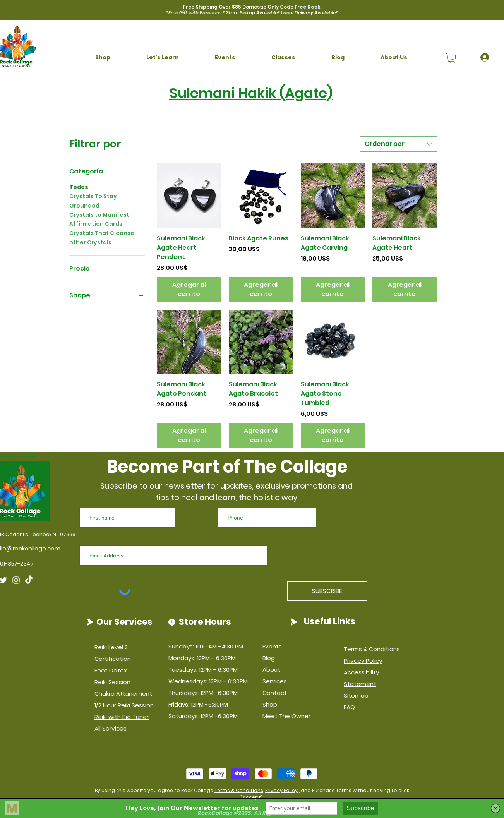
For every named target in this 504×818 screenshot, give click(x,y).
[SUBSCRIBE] (327, 591)
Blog (269, 658)
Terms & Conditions (239, 790)
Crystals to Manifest (99, 215)
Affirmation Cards (96, 224)
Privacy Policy (281, 790)
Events (273, 646)
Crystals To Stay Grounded (93, 201)
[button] (103, 57)
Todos (79, 187)
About (271, 670)
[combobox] (398, 144)
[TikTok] (29, 580)
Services (275, 681)
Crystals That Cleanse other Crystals (102, 238)
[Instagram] (16, 580)
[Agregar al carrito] (189, 290)
